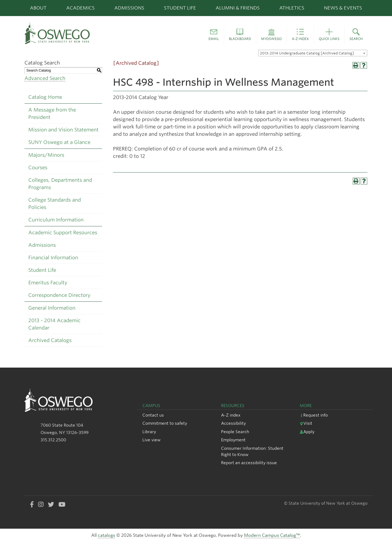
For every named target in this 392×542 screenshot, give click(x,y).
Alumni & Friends (238, 8)
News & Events (343, 8)
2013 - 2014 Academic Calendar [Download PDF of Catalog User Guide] (54, 324)
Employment (233, 440)
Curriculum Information (56, 220)
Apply (307, 432)
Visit (306, 423)
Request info (314, 415)
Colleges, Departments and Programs (60, 184)
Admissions (129, 8)
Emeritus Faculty (48, 283)
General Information (52, 308)
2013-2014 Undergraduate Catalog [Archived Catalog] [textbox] (307, 53)
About (38, 8)
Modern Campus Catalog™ (272, 535)
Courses (38, 167)
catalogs (106, 535)
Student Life (180, 8)
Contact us (153, 415)
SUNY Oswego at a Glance (59, 142)
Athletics (292, 8)
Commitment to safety (165, 423)
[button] (214, 35)
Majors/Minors (46, 155)
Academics (80, 8)
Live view (151, 440)
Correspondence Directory (59, 295)
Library (149, 432)
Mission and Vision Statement (63, 130)
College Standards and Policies (55, 204)
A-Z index (231, 415)
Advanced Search (45, 78)
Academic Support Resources (63, 232)
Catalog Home (45, 97)
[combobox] (313, 53)
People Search (235, 432)
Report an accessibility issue (249, 463)
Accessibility (233, 423)
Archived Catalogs (50, 340)
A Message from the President (52, 113)
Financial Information (53, 258)
